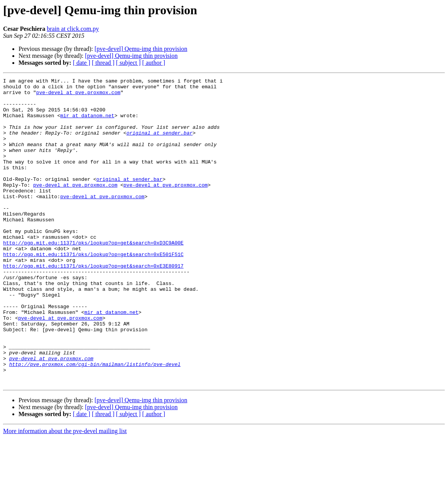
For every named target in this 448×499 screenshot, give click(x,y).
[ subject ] (128, 63)
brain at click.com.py (73, 29)
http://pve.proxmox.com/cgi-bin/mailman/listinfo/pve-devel (95, 422)
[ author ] (154, 63)
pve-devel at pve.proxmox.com (78, 96)
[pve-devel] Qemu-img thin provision (141, 49)
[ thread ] (103, 63)
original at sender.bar (160, 144)
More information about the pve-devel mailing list (65, 492)
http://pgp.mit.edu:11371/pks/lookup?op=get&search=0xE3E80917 (93, 304)
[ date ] (82, 63)
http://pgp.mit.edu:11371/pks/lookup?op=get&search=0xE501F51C (93, 290)
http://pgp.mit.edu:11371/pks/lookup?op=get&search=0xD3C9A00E (93, 276)
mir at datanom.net (87, 123)
